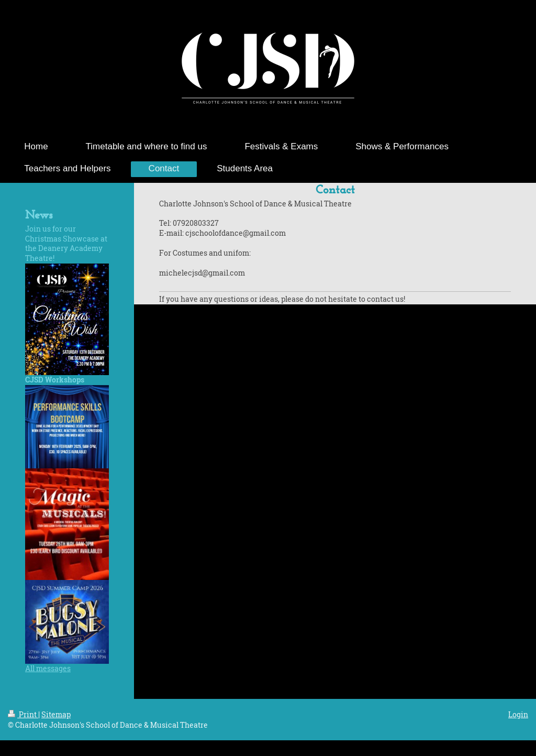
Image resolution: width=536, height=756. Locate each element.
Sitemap (56, 714)
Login (518, 714)
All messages (48, 668)
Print (23, 714)
